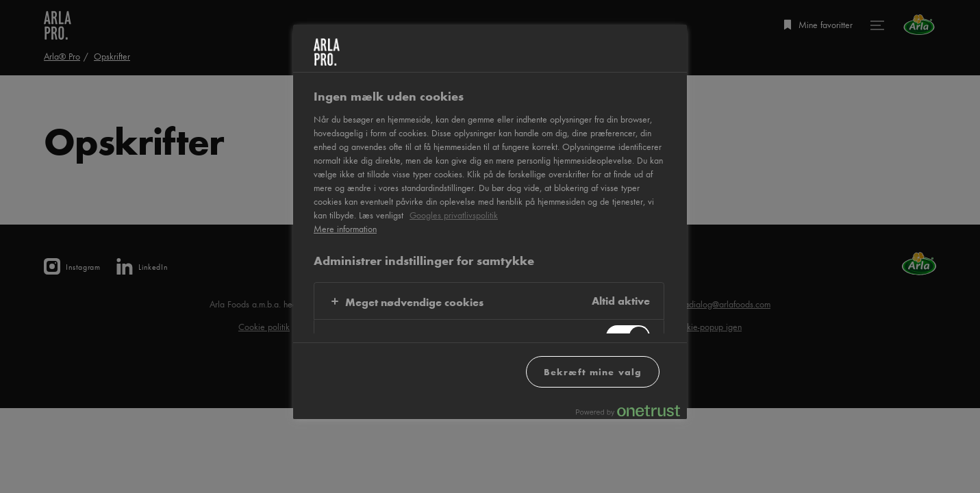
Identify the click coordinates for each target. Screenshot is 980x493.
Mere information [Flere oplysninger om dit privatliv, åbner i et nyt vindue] (345, 229)
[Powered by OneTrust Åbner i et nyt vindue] (628, 410)
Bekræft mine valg (593, 371)
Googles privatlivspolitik (454, 215)
